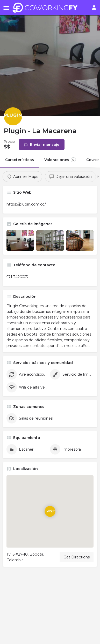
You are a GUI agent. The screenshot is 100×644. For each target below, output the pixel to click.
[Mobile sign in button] (94, 7)
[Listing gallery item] (20, 241)
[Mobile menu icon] (6, 8)
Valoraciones (60, 160)
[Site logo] (46, 8)
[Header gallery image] (50, 58)
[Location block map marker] (50, 511)
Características (20, 160)
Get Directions (77, 557)
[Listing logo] (13, 116)
